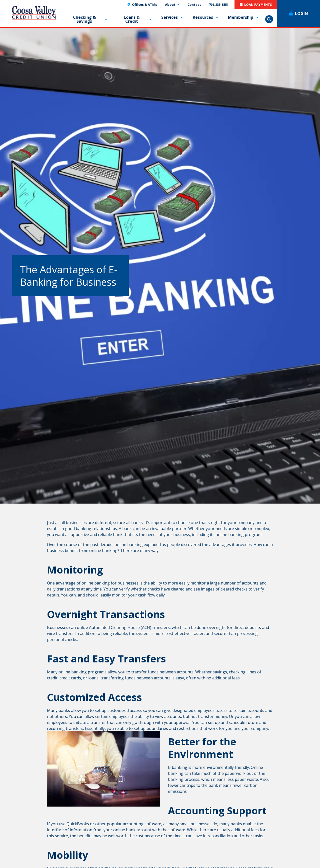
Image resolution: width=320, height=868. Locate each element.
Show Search (269, 19)
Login (301, 13)
